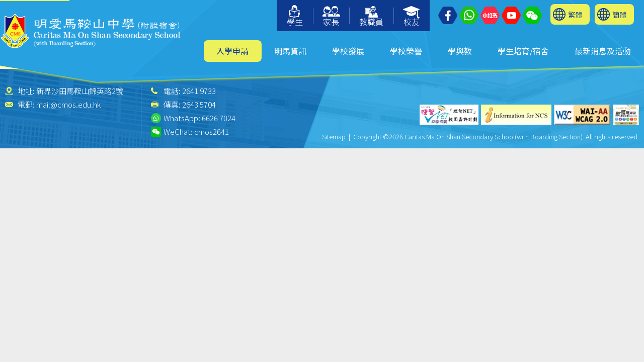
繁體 (575, 14)
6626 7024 (219, 118)
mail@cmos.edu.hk (68, 104)
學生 (295, 16)
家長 (331, 17)
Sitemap (334, 137)
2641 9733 (199, 91)
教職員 (371, 17)
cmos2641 (212, 131)
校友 (412, 17)
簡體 (619, 14)
